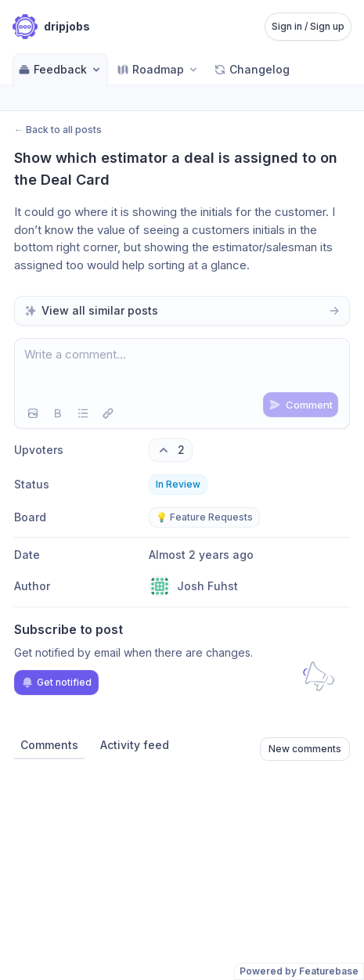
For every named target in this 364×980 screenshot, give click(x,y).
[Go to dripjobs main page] (51, 27)
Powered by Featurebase (299, 971)
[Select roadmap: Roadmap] (158, 69)
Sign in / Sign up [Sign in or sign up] (308, 26)
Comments (49, 745)
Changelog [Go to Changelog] (252, 69)
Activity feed (135, 745)
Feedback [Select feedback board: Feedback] (60, 69)
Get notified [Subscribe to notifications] (56, 683)
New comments (305, 749)
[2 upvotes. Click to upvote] (171, 450)
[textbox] (182, 369)
